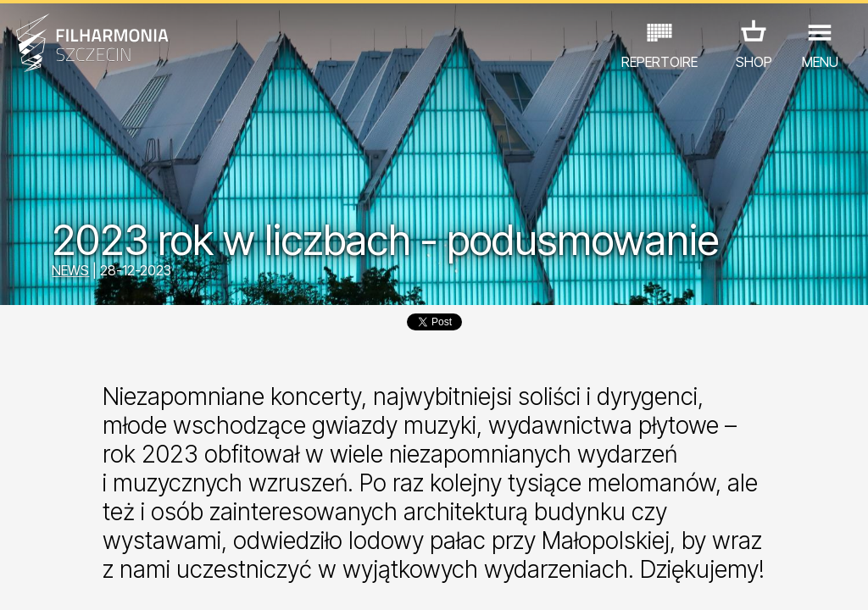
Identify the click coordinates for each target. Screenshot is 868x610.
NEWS (70, 270)
